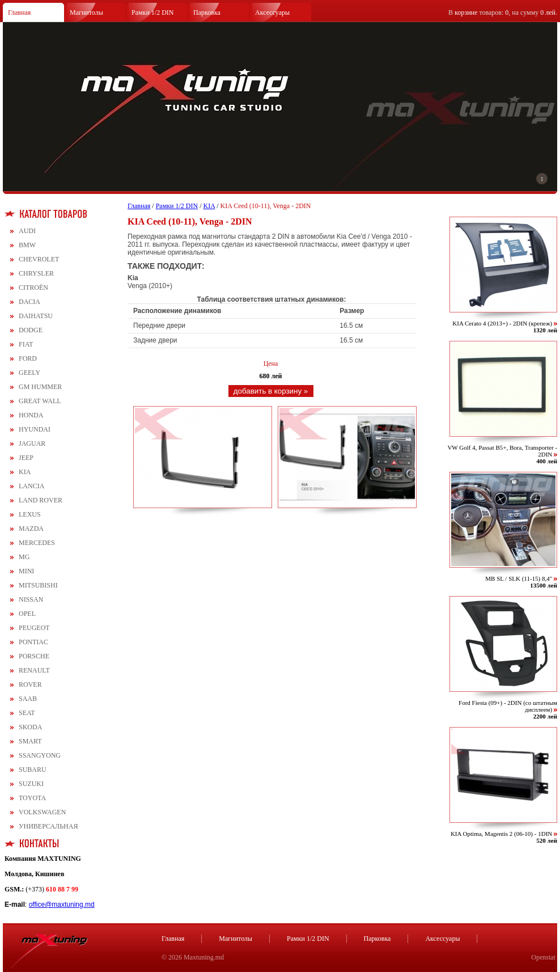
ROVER (30, 684)
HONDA (31, 415)
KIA (25, 472)
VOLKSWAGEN (42, 812)
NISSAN (31, 599)
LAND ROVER (41, 500)
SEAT (27, 713)
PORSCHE (34, 656)
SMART (30, 741)
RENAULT (34, 670)
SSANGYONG (40, 755)
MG (24, 557)
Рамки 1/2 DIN (153, 12)
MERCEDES (37, 543)
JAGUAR (32, 443)
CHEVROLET (39, 259)
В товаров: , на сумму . (503, 12)
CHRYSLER (36, 273)
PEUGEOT (34, 628)
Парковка (207, 12)
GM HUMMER (40, 387)
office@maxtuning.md (62, 905)
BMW (27, 245)
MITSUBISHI (38, 585)
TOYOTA (32, 798)
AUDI (27, 231)
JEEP (26, 458)
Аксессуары (272, 12)
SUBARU (33, 770)
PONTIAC (33, 642)
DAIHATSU (36, 316)
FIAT (26, 344)
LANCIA (31, 486)
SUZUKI (31, 784)
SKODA (30, 727)
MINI (26, 571)
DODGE (31, 330)
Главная (19, 12)
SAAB (28, 699)
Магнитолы (86, 12)
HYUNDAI (35, 429)
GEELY (29, 373)
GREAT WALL (40, 401)
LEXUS (30, 514)
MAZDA (31, 529)
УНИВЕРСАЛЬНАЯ (48, 826)
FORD (28, 358)
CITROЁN (33, 288)
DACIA (29, 302)
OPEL (27, 614)
